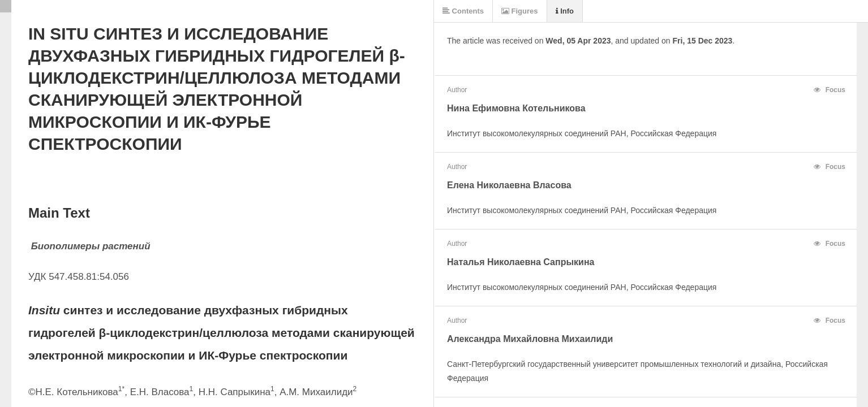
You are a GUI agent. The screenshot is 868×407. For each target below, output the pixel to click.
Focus (830, 90)
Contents (463, 11)
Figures (520, 11)
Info (565, 11)
